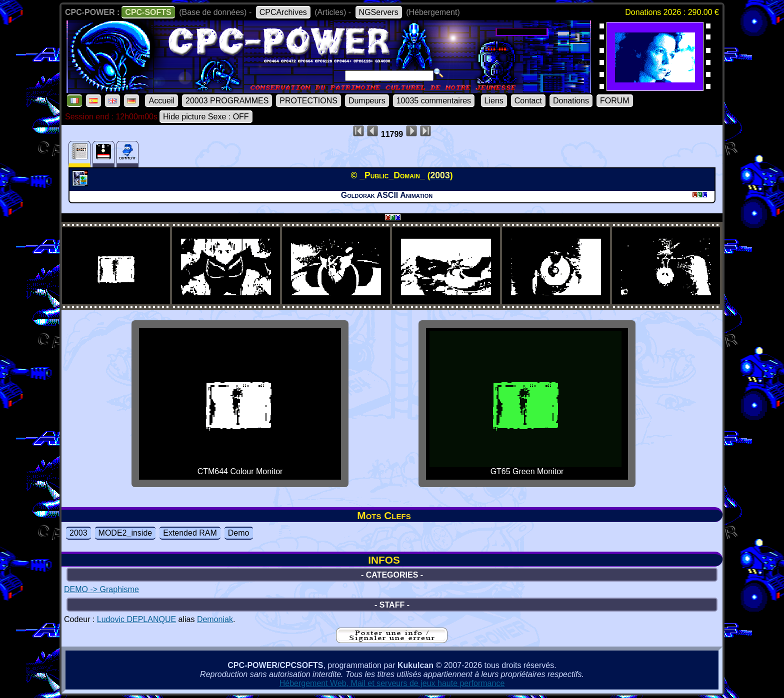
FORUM (615, 101)
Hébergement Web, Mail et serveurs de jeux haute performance (392, 683)
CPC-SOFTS (148, 12)
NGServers (379, 12)
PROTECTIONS (308, 101)
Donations (571, 101)
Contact (528, 101)
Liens (494, 101)
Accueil (161, 101)
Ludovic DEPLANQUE (136, 619)
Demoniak (215, 619)
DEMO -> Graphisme (101, 589)
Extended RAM (190, 533)
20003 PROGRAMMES (227, 101)
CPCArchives (283, 12)
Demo (239, 533)
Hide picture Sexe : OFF (206, 117)
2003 (78, 533)
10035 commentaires (434, 101)
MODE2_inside (125, 533)
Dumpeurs (367, 101)
